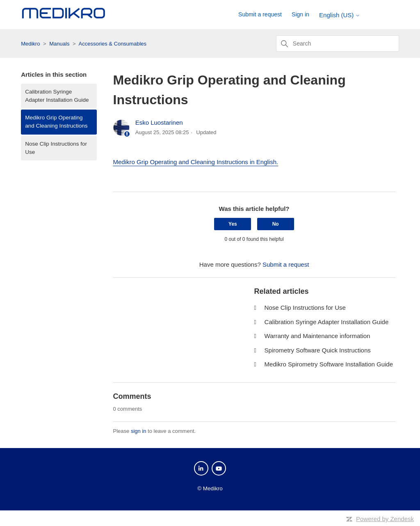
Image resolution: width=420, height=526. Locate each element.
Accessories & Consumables (113, 44)
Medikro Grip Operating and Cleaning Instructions (56, 122)
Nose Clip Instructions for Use (56, 148)
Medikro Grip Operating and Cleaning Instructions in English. (196, 162)
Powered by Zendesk (385, 519)
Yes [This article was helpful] (233, 224)
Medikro (30, 44)
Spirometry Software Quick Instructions (318, 350)
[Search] (338, 43)
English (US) (340, 15)
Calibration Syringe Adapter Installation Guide (57, 96)
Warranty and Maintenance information (317, 336)
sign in (139, 431)
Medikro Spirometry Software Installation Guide (329, 364)
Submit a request (260, 14)
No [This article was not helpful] (276, 224)
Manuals (59, 44)
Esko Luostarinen (159, 122)
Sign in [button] (300, 14)
